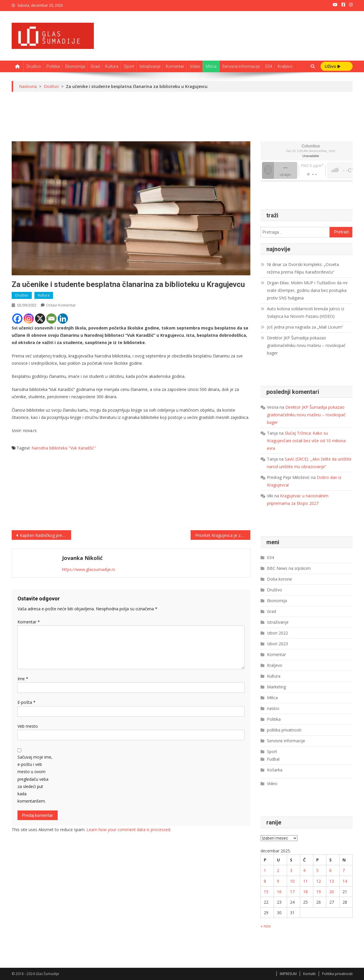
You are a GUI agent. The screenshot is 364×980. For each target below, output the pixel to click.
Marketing (276, 687)
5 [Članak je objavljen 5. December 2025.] (317, 870)
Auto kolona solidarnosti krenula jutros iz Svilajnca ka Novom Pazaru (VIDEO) (306, 312)
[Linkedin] (63, 319)
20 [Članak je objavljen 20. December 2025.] (332, 892)
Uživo (333, 66)
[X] (40, 319)
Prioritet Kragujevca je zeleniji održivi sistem (223, 535)
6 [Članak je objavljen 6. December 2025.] (330, 870)
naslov (273, 708)
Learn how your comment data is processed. (129, 830)
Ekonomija (75, 66)
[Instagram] (29, 319)
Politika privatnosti (337, 974)
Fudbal (273, 759)
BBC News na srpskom (289, 568)
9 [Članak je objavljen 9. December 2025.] (278, 881)
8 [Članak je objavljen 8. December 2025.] (265, 881)
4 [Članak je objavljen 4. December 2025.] (304, 870)
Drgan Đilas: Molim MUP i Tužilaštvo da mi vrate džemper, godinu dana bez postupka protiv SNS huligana (307, 290)
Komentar (175, 66)
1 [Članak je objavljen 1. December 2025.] (265, 870)
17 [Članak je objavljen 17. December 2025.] (292, 892)
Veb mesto (28, 726)
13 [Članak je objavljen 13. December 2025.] (332, 881)
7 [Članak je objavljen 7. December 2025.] (344, 870)
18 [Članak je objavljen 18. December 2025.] (305, 892)
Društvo (34, 66)
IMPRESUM (288, 974)
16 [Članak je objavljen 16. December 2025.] (279, 892)
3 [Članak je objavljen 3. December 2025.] (291, 870)
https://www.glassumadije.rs (89, 569)
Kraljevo (285, 66)
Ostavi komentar (61, 305)
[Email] (51, 319)
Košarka (275, 770)
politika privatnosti (284, 730)
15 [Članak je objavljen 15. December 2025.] (266, 892)
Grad (95, 66)
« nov (266, 926)
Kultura (112, 66)
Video (195, 66)
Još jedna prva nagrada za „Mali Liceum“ (305, 327)
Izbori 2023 (277, 644)
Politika (53, 66)
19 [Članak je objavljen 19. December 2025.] (319, 892)
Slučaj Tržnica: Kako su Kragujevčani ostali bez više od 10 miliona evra (306, 441)
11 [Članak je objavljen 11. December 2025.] (305, 881)
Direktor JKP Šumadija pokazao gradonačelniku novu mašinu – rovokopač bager (306, 345)
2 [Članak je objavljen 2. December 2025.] (278, 870)
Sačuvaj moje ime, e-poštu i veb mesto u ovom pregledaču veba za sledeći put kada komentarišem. (35, 779)
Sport (129, 66)
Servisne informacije (241, 66)
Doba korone (279, 579)
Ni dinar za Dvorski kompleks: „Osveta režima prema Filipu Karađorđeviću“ (303, 268)
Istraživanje (150, 66)
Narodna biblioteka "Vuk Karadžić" (64, 448)
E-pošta (27, 702)
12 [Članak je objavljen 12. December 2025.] (319, 881)
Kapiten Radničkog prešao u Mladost (46, 535)
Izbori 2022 (277, 633)
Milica (211, 66)
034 (269, 66)
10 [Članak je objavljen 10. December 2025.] (292, 881)
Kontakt (309, 974)
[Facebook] (17, 319)
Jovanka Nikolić (82, 558)
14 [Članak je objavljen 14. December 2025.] (345, 881)
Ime (23, 679)
